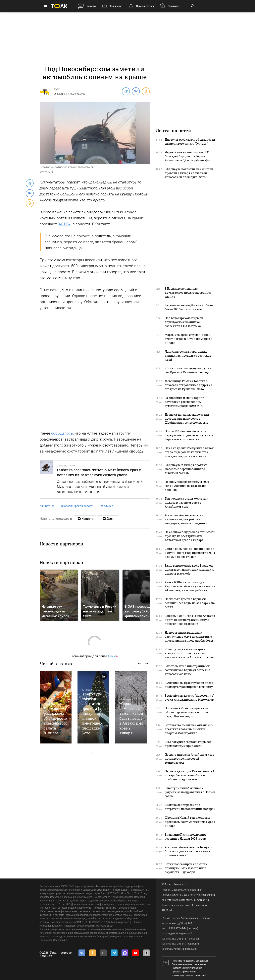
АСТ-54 (65, 224)
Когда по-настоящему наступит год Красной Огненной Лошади (188, 370)
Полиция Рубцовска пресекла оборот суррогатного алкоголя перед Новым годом (186, 712)
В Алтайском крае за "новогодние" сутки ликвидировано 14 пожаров (189, 698)
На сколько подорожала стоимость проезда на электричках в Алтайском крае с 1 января (190, 536)
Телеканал (116, 6)
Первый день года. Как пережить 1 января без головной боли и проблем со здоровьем (189, 775)
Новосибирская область (77, 506)
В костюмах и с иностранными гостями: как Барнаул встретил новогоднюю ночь (187, 670)
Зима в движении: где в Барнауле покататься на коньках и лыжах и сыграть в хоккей (189, 569)
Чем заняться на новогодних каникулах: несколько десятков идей (188, 355)
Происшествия (145, 6)
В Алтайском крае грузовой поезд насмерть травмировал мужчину (189, 685)
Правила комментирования (187, 968)
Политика (173, 6)
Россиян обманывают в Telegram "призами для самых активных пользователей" (188, 851)
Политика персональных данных (190, 961)
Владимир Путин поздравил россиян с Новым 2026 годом (186, 837)
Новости (91, 6)
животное (47, 506)
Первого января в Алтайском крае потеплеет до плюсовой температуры (189, 759)
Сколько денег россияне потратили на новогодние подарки (190, 807)
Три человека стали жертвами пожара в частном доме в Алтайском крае (187, 502)
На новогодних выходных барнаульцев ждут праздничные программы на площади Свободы (189, 636)
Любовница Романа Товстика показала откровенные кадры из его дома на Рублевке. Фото (188, 385)
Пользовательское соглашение (189, 964)
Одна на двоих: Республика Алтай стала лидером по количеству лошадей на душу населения (189, 452)
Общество (59, 94)
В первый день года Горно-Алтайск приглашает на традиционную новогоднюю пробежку (190, 620)
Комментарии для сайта (95, 656)
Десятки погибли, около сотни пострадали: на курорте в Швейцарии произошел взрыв (187, 419)
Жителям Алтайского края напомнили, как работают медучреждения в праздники (186, 519)
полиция (107, 506)
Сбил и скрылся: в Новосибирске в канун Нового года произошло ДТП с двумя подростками (190, 553)
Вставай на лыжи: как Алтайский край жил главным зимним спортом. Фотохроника (189, 729)
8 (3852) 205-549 (177, 944)
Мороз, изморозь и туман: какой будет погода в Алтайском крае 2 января (131, 718)
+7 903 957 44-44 (177, 928)
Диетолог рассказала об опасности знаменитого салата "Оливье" (56, 721)
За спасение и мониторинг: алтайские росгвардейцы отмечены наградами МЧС (185, 402)
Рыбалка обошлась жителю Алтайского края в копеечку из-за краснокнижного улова (99, 472)
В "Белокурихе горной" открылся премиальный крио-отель (188, 744)
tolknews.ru (179, 884)
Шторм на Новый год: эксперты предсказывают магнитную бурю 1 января (190, 822)
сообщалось (62, 433)
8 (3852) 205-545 (177, 939)
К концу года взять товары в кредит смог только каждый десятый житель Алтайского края (189, 653)
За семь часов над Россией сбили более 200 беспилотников (189, 307)
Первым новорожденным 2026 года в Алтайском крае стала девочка (187, 486)
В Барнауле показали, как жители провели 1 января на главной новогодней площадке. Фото (92, 714)
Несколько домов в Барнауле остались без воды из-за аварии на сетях (190, 603)
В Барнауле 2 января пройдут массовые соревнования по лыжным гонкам (186, 469)
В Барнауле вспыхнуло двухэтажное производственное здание (188, 292)
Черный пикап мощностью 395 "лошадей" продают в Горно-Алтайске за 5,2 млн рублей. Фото (188, 156)
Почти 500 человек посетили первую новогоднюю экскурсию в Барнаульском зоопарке (189, 435)
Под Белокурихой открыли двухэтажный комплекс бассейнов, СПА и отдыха (184, 322)
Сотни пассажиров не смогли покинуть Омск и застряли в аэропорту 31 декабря (186, 868)
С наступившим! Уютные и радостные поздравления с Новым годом (190, 792)
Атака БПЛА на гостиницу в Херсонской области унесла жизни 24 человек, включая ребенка (190, 586)
